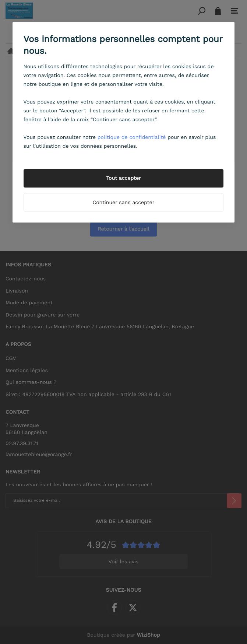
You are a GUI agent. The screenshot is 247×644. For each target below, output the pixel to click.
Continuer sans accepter (124, 203)
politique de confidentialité (132, 137)
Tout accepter (123, 178)
